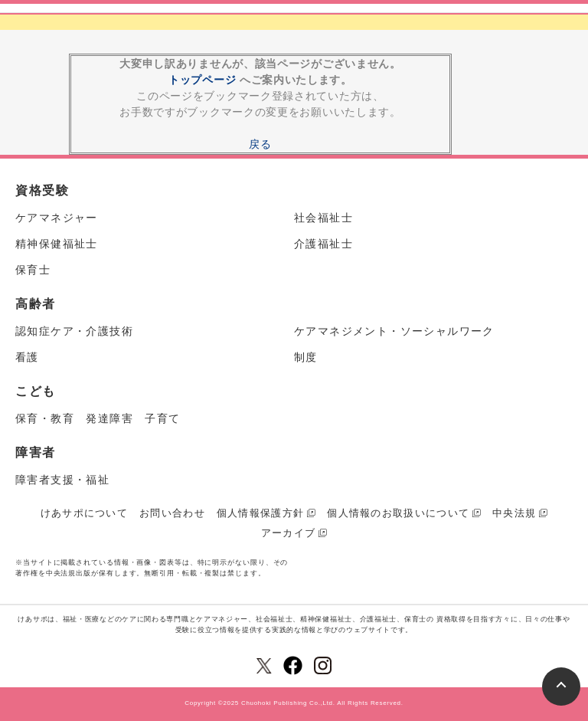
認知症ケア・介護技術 (74, 331)
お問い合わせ (172, 513)
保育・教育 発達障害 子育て (98, 418)
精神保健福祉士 (57, 244)
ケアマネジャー (57, 218)
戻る (260, 144)
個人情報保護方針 (260, 513)
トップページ (202, 80)
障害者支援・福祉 (62, 480)
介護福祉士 (323, 244)
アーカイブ (289, 533)
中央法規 (514, 513)
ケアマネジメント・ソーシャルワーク (394, 331)
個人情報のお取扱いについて (398, 513)
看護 (27, 357)
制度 (306, 357)
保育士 (33, 270)
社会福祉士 (323, 218)
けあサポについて (84, 513)
